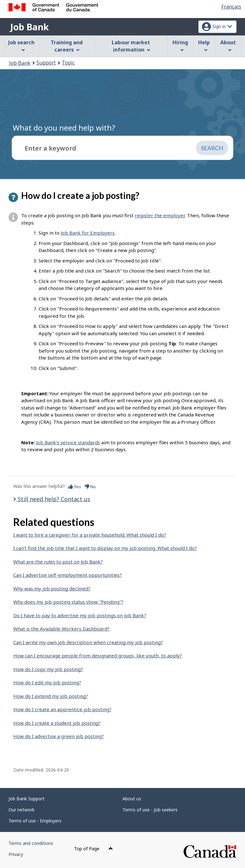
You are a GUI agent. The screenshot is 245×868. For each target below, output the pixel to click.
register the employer (160, 215)
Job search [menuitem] (21, 45)
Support (46, 63)
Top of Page (94, 849)
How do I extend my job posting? (51, 696)
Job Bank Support (27, 799)
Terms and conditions (31, 843)
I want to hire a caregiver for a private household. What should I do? (90, 535)
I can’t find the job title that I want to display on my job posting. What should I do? (105, 548)
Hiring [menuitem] (180, 45)
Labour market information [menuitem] (131, 46)
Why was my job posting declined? (52, 588)
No (90, 486)
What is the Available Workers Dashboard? (61, 629)
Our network (22, 810)
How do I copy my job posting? (48, 669)
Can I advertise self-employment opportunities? (68, 575)
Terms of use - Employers (35, 821)
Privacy (16, 854)
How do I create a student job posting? (57, 723)
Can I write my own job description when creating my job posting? (88, 642)
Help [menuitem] (204, 45)
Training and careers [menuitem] (67, 46)
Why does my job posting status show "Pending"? (68, 602)
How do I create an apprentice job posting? (62, 709)
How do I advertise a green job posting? (59, 736)
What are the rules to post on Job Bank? (58, 562)
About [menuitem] (228, 45)
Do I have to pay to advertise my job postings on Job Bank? (80, 615)
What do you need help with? (64, 128)
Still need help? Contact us (53, 499)
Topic (68, 63)
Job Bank (29, 27)
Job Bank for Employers (88, 233)
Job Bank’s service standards (68, 442)
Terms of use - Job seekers (150, 810)
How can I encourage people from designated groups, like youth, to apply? (98, 656)
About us (132, 799)
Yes (75, 486)
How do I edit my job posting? (47, 682)
